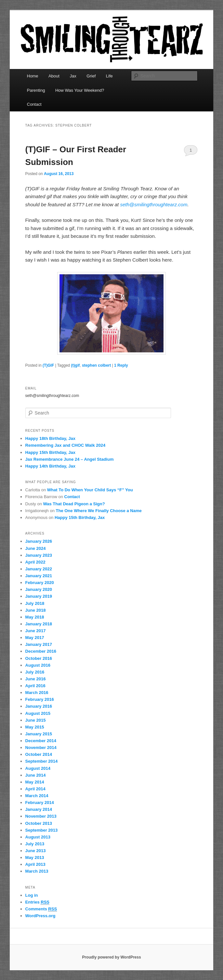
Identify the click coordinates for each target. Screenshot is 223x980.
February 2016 (40, 699)
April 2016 (35, 686)
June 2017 (36, 631)
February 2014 (40, 803)
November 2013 (41, 816)
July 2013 (35, 844)
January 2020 (39, 589)
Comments (41, 909)
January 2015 (39, 734)
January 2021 (39, 576)
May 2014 (35, 782)
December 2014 (41, 741)
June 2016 (36, 679)
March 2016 (37, 693)
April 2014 (35, 789)
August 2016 (38, 665)
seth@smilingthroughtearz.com (154, 204)
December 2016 (41, 651)
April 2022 (35, 562)
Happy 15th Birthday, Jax (50, 452)
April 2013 (35, 864)
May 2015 (35, 727)
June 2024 (36, 548)
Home (33, 76)
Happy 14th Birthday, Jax (50, 466)
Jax (73, 76)
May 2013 (35, 857)
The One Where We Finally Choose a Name (99, 511)
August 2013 (38, 837)
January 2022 (39, 569)
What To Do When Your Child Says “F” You (90, 490)
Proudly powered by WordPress (111, 957)
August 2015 (38, 713)
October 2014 (39, 754)
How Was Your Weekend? (80, 90)
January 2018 (39, 624)
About (54, 76)
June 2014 (36, 775)
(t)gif (76, 365)
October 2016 (39, 658)
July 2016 (35, 672)
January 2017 (39, 644)
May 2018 (35, 617)
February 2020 (40, 583)
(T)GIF (48, 365)
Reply (121, 365)
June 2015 (36, 720)
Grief (91, 76)
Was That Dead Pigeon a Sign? (74, 504)
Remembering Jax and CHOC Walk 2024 (66, 445)
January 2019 (39, 596)
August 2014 (38, 768)
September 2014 (42, 761)
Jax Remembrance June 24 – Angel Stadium (70, 459)
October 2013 (39, 823)
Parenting (36, 90)
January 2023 (39, 555)
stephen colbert (96, 365)
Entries (37, 902)
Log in (32, 895)
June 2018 (36, 610)
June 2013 (36, 851)
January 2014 (39, 809)
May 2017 (35, 638)
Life (109, 76)
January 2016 (39, 706)
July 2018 (35, 603)
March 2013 (37, 871)
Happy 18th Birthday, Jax (50, 438)
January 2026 (39, 541)
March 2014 (37, 796)
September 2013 (42, 830)
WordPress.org (40, 916)
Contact (34, 104)
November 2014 (41, 748)
